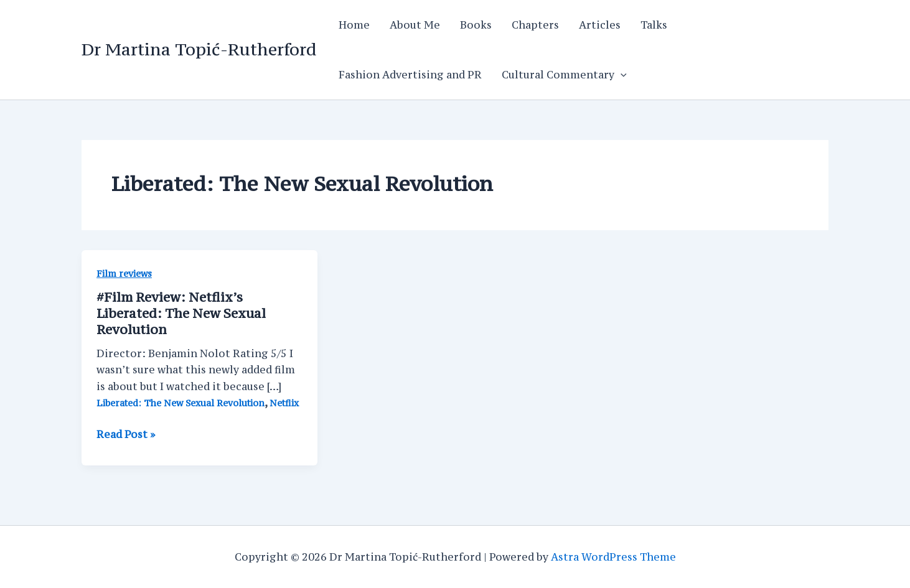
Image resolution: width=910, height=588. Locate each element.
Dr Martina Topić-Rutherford (199, 49)
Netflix (284, 403)
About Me (415, 25)
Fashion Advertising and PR (410, 75)
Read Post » (126, 434)
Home (354, 25)
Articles (600, 25)
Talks (654, 25)
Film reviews (124, 273)
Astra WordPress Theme (613, 557)
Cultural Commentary (564, 75)
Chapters (535, 25)
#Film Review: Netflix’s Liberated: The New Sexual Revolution (181, 313)
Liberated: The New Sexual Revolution (181, 403)
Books (476, 25)
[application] (621, 75)
